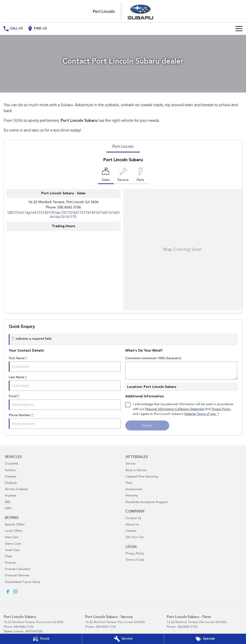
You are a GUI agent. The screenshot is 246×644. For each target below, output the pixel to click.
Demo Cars (13, 544)
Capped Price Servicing (142, 477)
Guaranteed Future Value (22, 582)
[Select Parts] (140, 176)
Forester (11, 477)
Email (65, 402)
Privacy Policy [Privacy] (221, 409)
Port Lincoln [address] (123, 147)
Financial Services (17, 576)
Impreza (10, 496)
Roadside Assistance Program (147, 502)
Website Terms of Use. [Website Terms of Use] (200, 414)
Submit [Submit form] (147, 426)
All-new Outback (16, 490)
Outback (11, 483)
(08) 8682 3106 (69, 208)
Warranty (132, 496)
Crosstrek (11, 464)
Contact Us (133, 518)
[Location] (106, 176)
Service (130, 464)
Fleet (8, 557)
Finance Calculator (18, 569)
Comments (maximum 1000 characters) (181, 368)
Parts (129, 483)
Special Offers (15, 525)
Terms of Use (135, 560)
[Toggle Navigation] (239, 29)
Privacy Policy (135, 554)
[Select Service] (123, 176)
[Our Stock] (41, 639)
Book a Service (136, 471)
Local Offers (14, 531)
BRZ (8, 502)
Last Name (65, 383)
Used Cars (12, 550)
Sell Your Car (135, 537)
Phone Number (65, 421)
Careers (131, 531)
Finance (10, 563)
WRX (8, 509)
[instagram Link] (15, 592)
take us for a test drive (50, 131)
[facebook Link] (8, 592)
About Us (132, 525)
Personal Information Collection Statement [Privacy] (175, 409)
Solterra (10, 471)
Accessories (134, 490)
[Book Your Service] (123, 639)
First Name (65, 364)
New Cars (12, 537)
